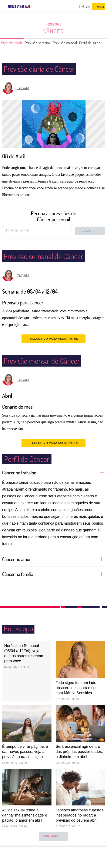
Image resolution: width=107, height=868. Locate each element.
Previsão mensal (69, 44)
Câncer (54, 31)
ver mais (53, 837)
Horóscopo (54, 24)
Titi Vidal (23, 88)
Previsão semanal (40, 44)
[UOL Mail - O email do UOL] (82, 7)
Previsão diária (13, 44)
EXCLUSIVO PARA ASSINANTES (53, 338)
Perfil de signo (95, 44)
